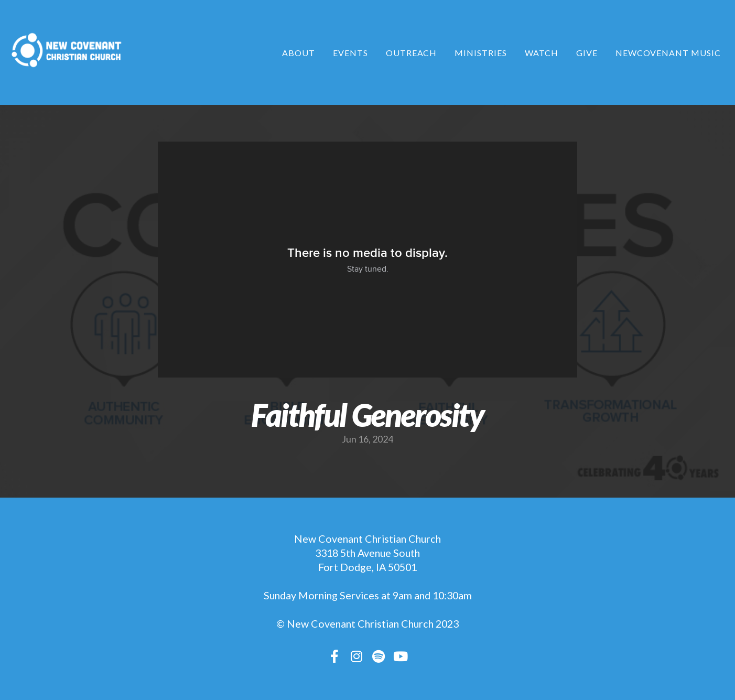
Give (587, 53)
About (299, 53)
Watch (542, 53)
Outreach (412, 53)
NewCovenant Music (668, 53)
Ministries (481, 53)
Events (350, 53)
